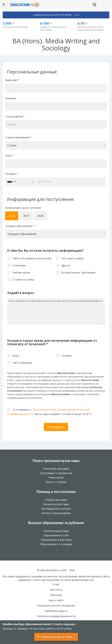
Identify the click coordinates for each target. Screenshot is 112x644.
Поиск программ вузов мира (56, 461)
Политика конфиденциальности (56, 616)
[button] (56, 145)
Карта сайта (56, 600)
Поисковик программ (56, 469)
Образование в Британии (56, 540)
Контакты (56, 590)
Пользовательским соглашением (53, 410)
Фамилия (11, 98)
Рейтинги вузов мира (56, 531)
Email (9, 156)
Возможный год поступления (23, 208)
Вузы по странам (56, 482)
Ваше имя (12, 80)
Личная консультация (56, 504)
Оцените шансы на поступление (56, 15)
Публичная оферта (56, 611)
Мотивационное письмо (56, 509)
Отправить (56, 427)
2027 (26, 216)
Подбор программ (56, 500)
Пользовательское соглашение (56, 606)
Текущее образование (20, 226)
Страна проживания (18, 137)
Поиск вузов (56, 477)
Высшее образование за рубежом (56, 523)
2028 (41, 216)
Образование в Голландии (56, 544)
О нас (56, 584)
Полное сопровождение (56, 513)
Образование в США (56, 535)
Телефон (12, 174)
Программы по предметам (56, 473)
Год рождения (15, 116)
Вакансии (56, 595)
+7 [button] (21, 182)
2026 (12, 216)
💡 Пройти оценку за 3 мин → (56, 637)
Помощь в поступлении (56, 492)
